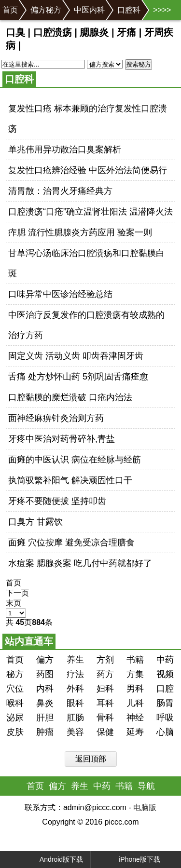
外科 (75, 689)
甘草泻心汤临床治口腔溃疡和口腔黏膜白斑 (86, 263)
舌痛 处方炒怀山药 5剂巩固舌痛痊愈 (78, 377)
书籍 (135, 660)
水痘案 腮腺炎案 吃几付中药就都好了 (80, 563)
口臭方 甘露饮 (35, 522)
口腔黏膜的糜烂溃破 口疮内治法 (70, 397)
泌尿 (15, 718)
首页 (10, 10)
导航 (146, 786)
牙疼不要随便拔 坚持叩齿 (57, 501)
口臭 (15, 32)
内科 (45, 689)
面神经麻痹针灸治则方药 (56, 418)
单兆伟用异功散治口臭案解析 (65, 149)
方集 (135, 674)
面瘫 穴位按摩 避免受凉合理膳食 (71, 542)
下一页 (17, 593)
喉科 (15, 703)
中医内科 (89, 10)
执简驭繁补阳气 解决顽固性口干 (70, 480)
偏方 (45, 660)
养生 (75, 660)
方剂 (105, 660)
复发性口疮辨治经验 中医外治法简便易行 (88, 170)
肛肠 (75, 718)
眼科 (75, 703)
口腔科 (129, 10)
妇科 (105, 689)
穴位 (15, 689)
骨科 (105, 718)
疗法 (75, 674)
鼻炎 (45, 703)
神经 (135, 718)
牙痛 (126, 32)
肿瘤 (45, 732)
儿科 (135, 703)
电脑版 (145, 807)
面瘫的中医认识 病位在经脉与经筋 (75, 460)
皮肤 (15, 732)
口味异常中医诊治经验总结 (60, 294)
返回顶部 (91, 759)
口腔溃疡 (53, 32)
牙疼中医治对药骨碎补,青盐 (62, 439)
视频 (165, 674)
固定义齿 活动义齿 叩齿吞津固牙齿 (76, 356)
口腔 (165, 689)
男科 (135, 689)
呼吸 (165, 718)
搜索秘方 (139, 64)
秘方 (15, 674)
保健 (105, 732)
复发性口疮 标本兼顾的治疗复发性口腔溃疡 (88, 119)
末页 (14, 603)
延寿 (135, 732)
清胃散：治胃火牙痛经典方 (60, 191)
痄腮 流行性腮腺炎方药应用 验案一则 (80, 232)
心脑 (165, 732)
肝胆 (45, 718)
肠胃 (165, 703)
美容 (75, 732)
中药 (165, 660)
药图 (45, 674)
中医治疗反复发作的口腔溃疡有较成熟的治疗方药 (86, 325)
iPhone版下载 (131, 860)
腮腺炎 (94, 32)
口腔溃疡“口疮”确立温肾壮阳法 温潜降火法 (90, 212)
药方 (105, 674)
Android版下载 (53, 860)
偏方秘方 (46, 10)
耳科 (105, 703)
